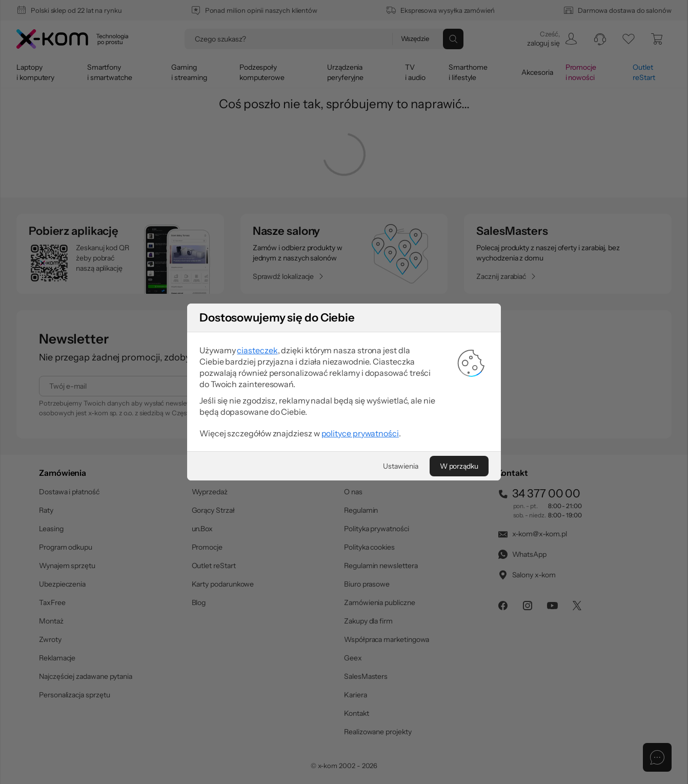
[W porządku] (459, 466)
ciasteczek (257, 350)
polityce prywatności (360, 433)
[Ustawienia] (400, 466)
